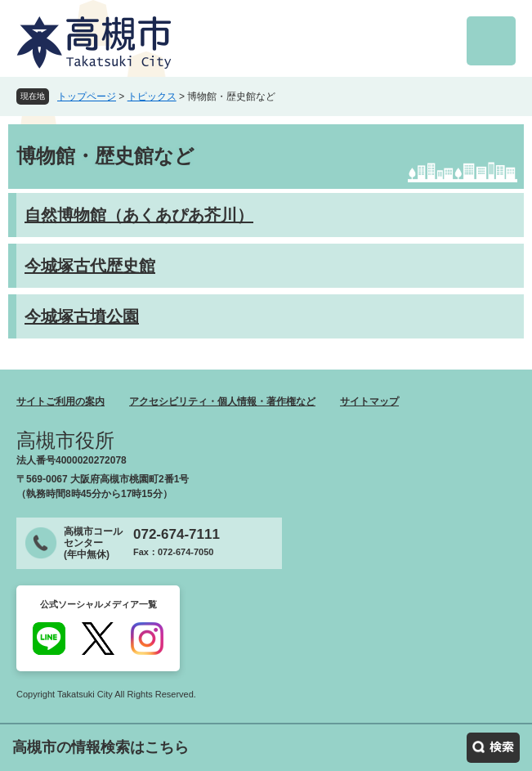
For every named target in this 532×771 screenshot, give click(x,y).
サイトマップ (369, 401)
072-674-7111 (177, 534)
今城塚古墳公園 (82, 316)
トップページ (87, 96)
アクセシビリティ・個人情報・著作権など (222, 401)
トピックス (152, 96)
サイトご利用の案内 (60, 401)
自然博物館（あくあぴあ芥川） (139, 215)
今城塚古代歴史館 (90, 266)
